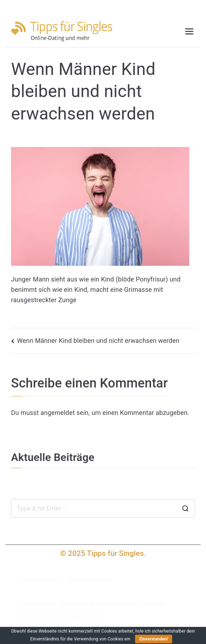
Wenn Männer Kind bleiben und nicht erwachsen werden (98, 341)
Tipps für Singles (115, 553)
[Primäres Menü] (189, 31)
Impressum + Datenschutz (66, 579)
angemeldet (57, 413)
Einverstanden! (154, 639)
